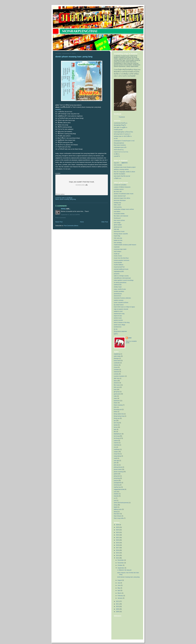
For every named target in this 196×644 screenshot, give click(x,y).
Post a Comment (60, 218)
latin (115, 429)
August (120, 580)
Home (82, 222)
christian (116, 369)
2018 (118, 545)
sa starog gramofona (120, 282)
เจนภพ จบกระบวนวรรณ (121, 152)
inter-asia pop (118, 238)
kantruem (117, 401)
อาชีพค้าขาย (117, 178)
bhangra (116, 358)
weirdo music (118, 318)
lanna (115, 427)
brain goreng (118, 207)
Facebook (122, 117)
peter (130, 338)
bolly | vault (117, 205)
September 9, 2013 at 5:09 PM (70, 215)
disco (115, 381)
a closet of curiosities (120, 185)
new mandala (118, 165)
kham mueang (118, 405)
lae (115, 421)
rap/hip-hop (117, 487)
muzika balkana (119, 265)
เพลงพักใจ (117, 156)
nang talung (117, 456)
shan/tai (116, 496)
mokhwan (117, 449)
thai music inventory (120, 145)
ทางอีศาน (117, 154)
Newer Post (59, 222)
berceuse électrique (120, 200)
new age (116, 460)
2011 (118, 604)
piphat (116, 474)
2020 (118, 540)
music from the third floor (121, 258)
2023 (118, 532)
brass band (117, 361)
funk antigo (117, 223)
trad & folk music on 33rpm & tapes (124, 307)
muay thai (117, 454)
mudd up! (117, 254)
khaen (116, 403)
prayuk (116, 480)
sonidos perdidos (119, 291)
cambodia (117, 363)
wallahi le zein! (118, 311)
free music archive (119, 220)
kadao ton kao (118, 240)
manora (116, 443)
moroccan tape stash (120, 249)
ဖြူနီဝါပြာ (116, 334)
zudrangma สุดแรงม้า (120, 147)
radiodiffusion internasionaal (122, 278)
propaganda (117, 483)
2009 (118, 609)
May (119, 588)
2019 (118, 543)
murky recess (118, 256)
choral (116, 367)
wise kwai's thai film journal (122, 176)
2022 (118, 535)
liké (115, 432)
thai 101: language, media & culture (124, 172)
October (120, 565)
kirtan (115, 412)
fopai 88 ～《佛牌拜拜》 (121, 163)
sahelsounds (118, 285)
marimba (116, 445)
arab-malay (117, 356)
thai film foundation (120, 174)
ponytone (117, 274)
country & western (119, 376)
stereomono (117, 296)
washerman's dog (119, 314)
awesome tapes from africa (122, 198)
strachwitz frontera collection (122, 298)
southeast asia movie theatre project (125, 167)
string (115, 505)
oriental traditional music (121, 269)
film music (117, 385)
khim (115, 407)
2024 (118, 530)
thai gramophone (119, 143)
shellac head (118, 287)
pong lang (73, 199)
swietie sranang (119, 300)
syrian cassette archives (121, 302)
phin (115, 463)
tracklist (58, 109)
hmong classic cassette (121, 234)
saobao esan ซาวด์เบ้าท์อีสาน (123, 136)
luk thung (117, 438)
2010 (118, 606)
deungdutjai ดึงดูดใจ (120, 125)
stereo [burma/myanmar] (121, 503)
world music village (119, 325)
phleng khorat (118, 467)
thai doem (117, 514)
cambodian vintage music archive (124, 209)
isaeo (115, 398)
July (119, 583)
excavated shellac (119, 214)
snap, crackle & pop (120, 289)
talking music (118, 509)
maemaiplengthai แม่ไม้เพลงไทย (123, 132)
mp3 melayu (118, 251)
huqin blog (117, 236)
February (120, 596)
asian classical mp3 (120, 196)
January (120, 598)
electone (116, 383)
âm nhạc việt (118, 191)
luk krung (117, 436)
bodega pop (117, 203)
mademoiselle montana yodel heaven (125, 245)
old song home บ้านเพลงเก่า (122, 134)
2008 (118, 612)
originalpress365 (119, 271)
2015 (118, 553)
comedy (116, 374)
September (121, 568)
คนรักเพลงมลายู (119, 150)
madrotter (117, 247)
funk (115, 389)
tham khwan (117, 516)
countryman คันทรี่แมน (121, 123)
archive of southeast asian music (124, 194)
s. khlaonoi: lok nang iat (124, 570)
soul (115, 500)
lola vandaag (118, 243)
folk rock (116, 387)
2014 (118, 555)
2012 (118, 601)
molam (116, 452)
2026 (118, 525)
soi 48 (116, 138)
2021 (118, 538)
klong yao (117, 418)
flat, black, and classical (121, 216)
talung (116, 512)
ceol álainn (117, 211)
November (121, 563)
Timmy (63, 209)
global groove (118, 227)
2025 (118, 527)
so (115, 498)
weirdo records (118, 320)
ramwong (117, 485)
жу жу (116, 329)
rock (115, 492)
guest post (117, 394)
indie (115, 396)
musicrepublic (118, 263)
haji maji (116, 229)
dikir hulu (117, 378)
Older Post (105, 222)
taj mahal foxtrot (119, 305)
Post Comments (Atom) (71, 226)
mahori (116, 441)
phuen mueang (64, 199)
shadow (116, 494)
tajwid (116, 507)
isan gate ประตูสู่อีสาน (120, 127)
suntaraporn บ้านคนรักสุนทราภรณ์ (124, 141)
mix (115, 447)
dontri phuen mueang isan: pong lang (128, 577)
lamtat (116, 425)
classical (116, 372)
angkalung (117, 354)
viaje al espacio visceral (121, 309)
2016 (118, 550)
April (119, 590)
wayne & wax (118, 316)
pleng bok (117, 476)
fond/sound (117, 218)
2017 (118, 548)
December (121, 560)
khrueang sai (118, 409)
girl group (117, 392)
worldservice (118, 327)
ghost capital (118, 225)
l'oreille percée (118, 130)
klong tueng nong (119, 416)
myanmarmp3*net (119, 267)
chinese (116, 365)
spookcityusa (118, 294)
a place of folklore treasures (122, 187)
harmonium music (119, 231)
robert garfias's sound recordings (124, 280)
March (120, 593)
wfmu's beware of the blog (122, 322)
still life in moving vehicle (121, 169)
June (119, 585)
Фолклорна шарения (120, 331)
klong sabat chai (119, 414)
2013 (118, 558)
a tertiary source (119, 189)
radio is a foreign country (121, 276)
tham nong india (119, 518)
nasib (115, 458)
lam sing (116, 423)
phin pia (116, 465)
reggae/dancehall (119, 489)
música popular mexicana (121, 260)
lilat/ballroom (118, 434)
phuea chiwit (118, 469)
